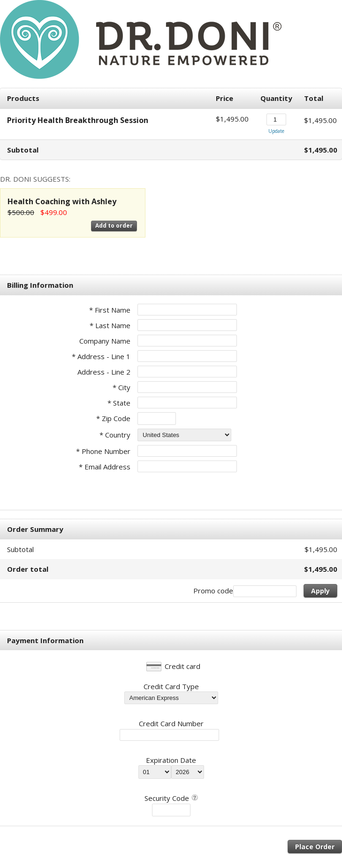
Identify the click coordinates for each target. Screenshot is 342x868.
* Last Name (110, 325)
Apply (320, 591)
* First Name (110, 310)
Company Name (105, 341)
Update (276, 131)
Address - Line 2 (104, 372)
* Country (115, 435)
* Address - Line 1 (101, 356)
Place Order (315, 847)
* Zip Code (113, 418)
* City (122, 387)
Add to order (114, 226)
